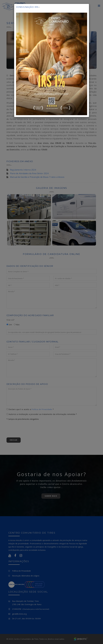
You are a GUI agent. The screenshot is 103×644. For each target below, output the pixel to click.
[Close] (39, 7)
